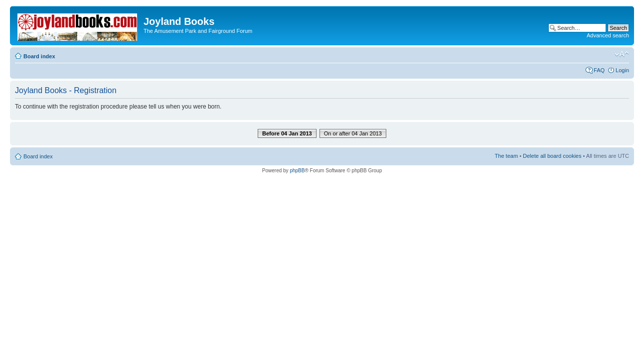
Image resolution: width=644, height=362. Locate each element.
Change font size (622, 54)
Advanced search (608, 35)
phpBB (297, 171)
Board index (39, 56)
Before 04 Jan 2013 (287, 133)
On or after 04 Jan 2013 (353, 133)
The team (506, 156)
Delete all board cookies (552, 156)
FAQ (599, 70)
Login (622, 70)
